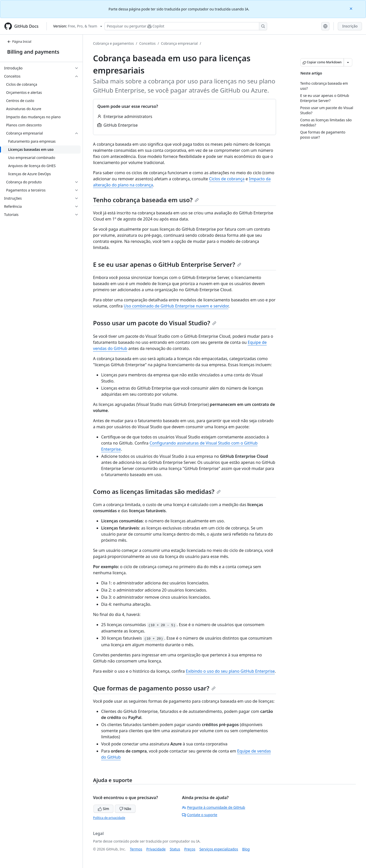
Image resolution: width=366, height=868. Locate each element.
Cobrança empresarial (179, 43)
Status (175, 849)
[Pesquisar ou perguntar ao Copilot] (186, 26)
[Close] (352, 8)
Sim (103, 809)
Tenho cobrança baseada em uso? (146, 200)
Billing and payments (33, 52)
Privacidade (156, 849)
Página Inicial (19, 42)
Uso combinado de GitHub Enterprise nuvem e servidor (176, 306)
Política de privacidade (109, 818)
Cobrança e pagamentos (113, 43)
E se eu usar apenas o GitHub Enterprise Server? (167, 264)
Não (125, 809)
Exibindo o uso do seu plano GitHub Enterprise (230, 671)
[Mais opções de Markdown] (348, 62)
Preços (190, 849)
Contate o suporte (200, 815)
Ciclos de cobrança (227, 179)
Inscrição (350, 26)
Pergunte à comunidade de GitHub (213, 807)
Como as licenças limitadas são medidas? (157, 491)
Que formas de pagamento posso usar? (154, 688)
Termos (136, 849)
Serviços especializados (219, 849)
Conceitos (147, 43)
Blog (246, 849)
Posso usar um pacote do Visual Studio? (155, 323)
